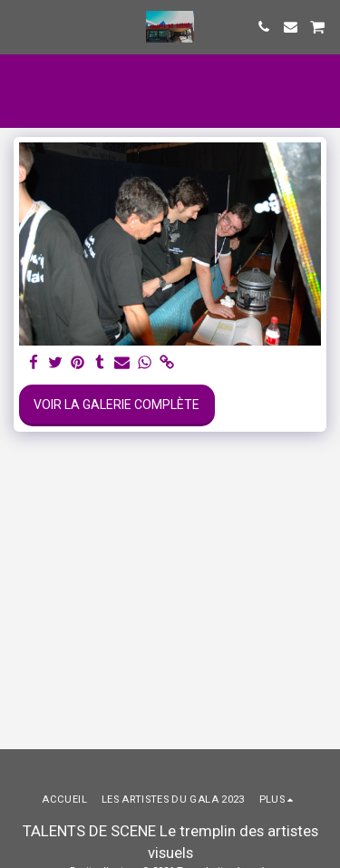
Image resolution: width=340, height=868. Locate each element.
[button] (20, 26)
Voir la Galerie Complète (117, 405)
